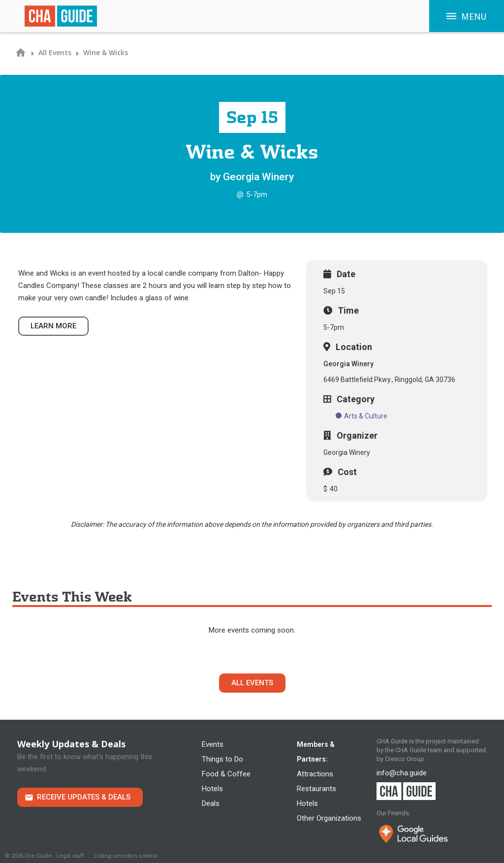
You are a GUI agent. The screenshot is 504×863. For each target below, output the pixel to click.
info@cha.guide (402, 773)
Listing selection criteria (126, 856)
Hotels (212, 789)
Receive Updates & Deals (84, 797)
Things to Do (222, 759)
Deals (211, 803)
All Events (252, 683)
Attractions (315, 774)
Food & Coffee (226, 774)
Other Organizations (329, 818)
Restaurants (316, 789)
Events (213, 744)
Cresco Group (405, 759)
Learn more (53, 326)
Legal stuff (70, 856)
